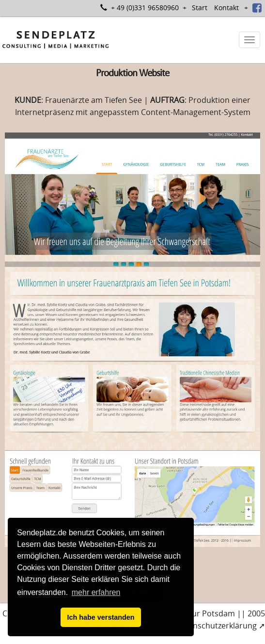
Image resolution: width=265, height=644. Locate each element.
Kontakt (226, 8)
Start (200, 8)
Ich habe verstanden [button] (101, 617)
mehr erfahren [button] (96, 592)
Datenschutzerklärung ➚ (220, 626)
